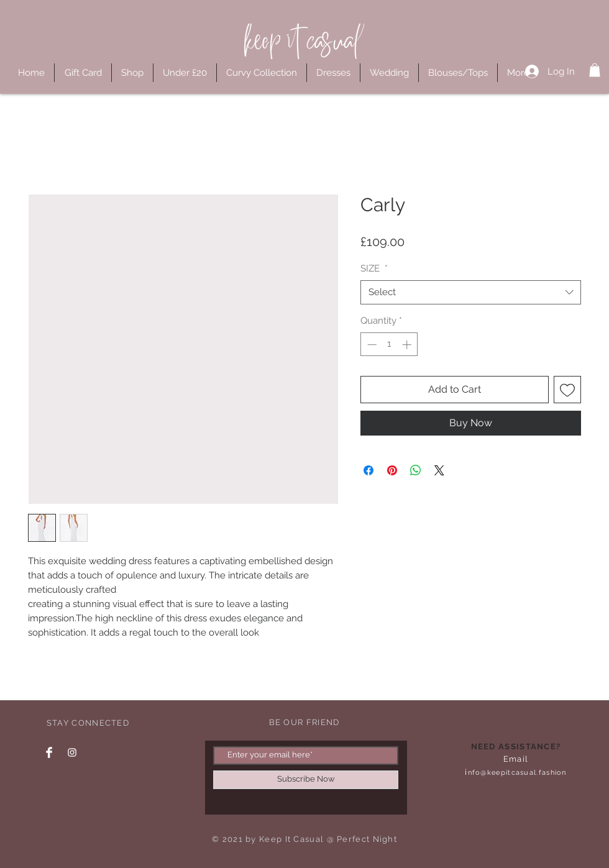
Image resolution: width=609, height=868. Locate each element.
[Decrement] (371, 345)
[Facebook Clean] (49, 752)
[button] (595, 70)
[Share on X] (439, 470)
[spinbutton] (389, 345)
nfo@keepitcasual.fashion (517, 773)
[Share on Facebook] (369, 470)
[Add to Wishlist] (567, 390)
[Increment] (408, 345)
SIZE (374, 268)
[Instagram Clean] (72, 752)
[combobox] (471, 292)
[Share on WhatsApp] (416, 470)
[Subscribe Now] (306, 780)
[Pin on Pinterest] (392, 470)
